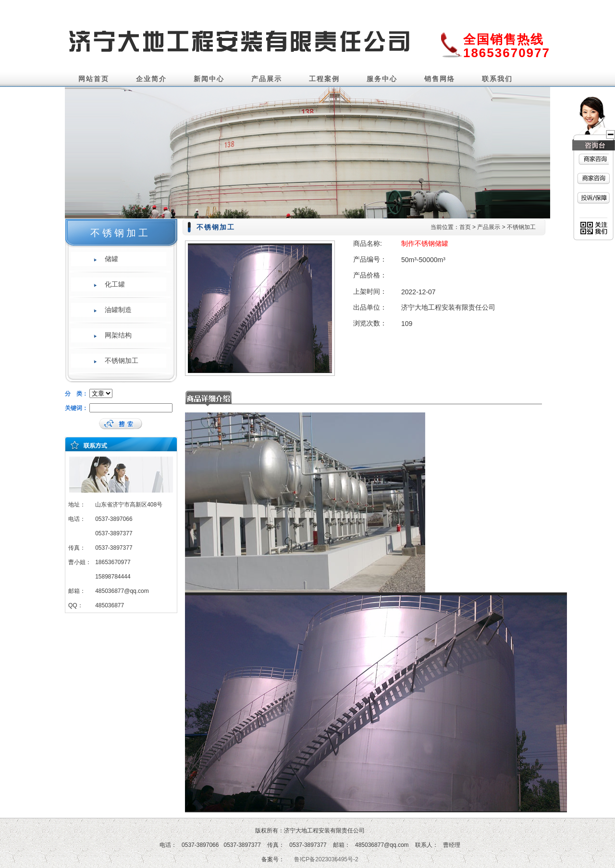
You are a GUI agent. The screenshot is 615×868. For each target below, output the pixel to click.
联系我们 (497, 79)
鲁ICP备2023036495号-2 (326, 859)
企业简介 (151, 79)
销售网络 (440, 79)
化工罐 (115, 284)
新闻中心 (209, 79)
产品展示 (267, 79)
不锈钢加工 (122, 361)
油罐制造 (118, 310)
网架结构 (118, 335)
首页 (465, 227)
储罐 (111, 259)
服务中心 (382, 79)
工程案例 (324, 79)
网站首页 (94, 79)
